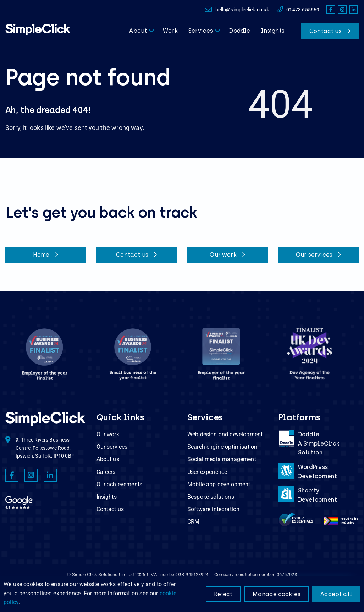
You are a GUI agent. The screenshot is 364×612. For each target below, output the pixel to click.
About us (108, 459)
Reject (223, 594)
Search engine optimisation (222, 447)
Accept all (336, 594)
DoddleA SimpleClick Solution (319, 443)
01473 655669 (298, 10)
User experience (207, 472)
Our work (227, 255)
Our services (319, 255)
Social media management (222, 459)
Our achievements (120, 484)
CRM (193, 522)
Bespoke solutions (211, 497)
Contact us (326, 31)
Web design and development (225, 434)
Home (46, 255)
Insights (107, 497)
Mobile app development (219, 484)
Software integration (213, 509)
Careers (106, 472)
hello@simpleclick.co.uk (236, 10)
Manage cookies (277, 594)
